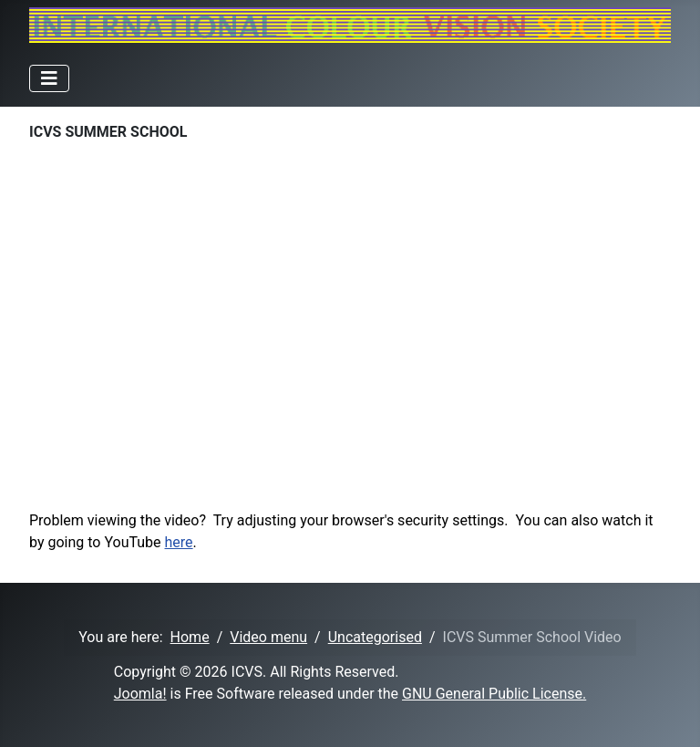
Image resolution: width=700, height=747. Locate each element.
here (179, 542)
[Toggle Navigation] (49, 78)
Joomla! (140, 694)
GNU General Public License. (494, 694)
